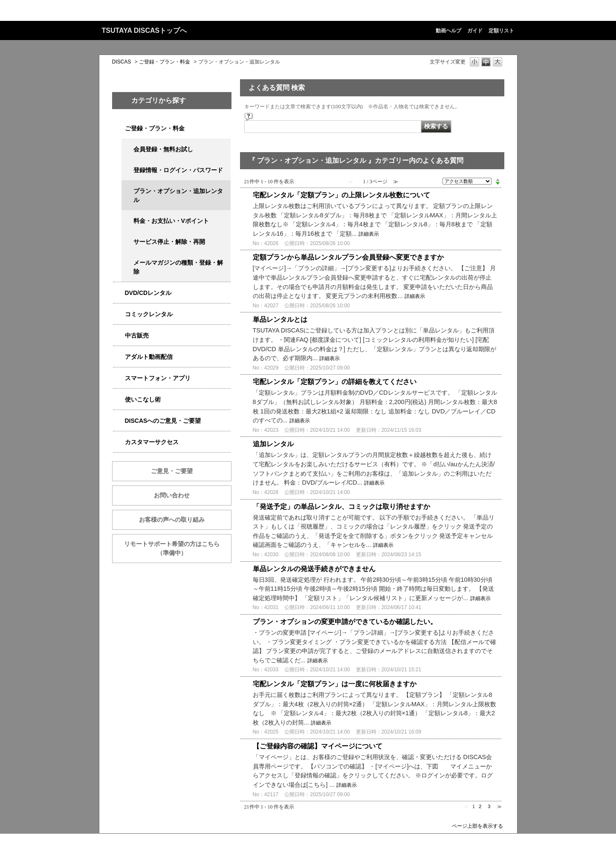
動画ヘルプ (448, 31)
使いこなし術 (143, 399)
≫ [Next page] (499, 806)
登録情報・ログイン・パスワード (178, 170)
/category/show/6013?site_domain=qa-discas (119, 336)
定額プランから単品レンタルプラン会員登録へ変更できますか (348, 257)
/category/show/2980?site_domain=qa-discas (119, 293)
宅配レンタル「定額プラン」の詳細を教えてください (335, 382)
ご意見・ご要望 (172, 471)
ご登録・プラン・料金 (165, 62)
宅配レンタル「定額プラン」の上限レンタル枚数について (341, 195)
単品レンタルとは (280, 319)
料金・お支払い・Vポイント (171, 221)
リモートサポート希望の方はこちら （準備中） (178, 548)
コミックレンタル (149, 314)
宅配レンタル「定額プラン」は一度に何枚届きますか (335, 684)
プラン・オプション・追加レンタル (178, 195)
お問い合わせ (172, 495)
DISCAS (122, 62)
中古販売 (137, 335)
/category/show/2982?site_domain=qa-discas (119, 378)
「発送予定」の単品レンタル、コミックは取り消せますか (341, 507)
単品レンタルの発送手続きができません (314, 569)
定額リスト (501, 31)
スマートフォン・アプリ (158, 378)
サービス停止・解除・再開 (169, 242)
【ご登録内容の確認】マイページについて (318, 746)
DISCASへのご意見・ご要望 (163, 421)
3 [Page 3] (489, 806)
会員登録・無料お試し (163, 149)
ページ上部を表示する (477, 826)
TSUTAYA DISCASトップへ (145, 30)
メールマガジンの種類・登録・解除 (178, 267)
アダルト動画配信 (149, 357)
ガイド (475, 31)
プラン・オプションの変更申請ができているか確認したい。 (345, 622)
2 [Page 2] (480, 806)
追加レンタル (273, 444)
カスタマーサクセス (152, 442)
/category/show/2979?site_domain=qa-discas (119, 129)
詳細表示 (369, 234)
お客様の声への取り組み (172, 520)
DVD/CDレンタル (148, 293)
